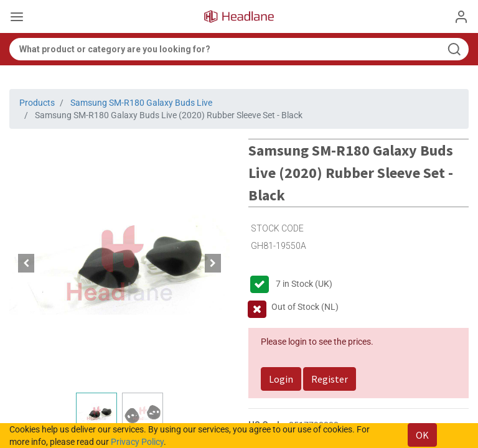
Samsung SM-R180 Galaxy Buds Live (141, 103)
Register (330, 379)
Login (281, 379)
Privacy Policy (137, 442)
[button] (26, 263)
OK (422, 435)
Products (37, 103)
